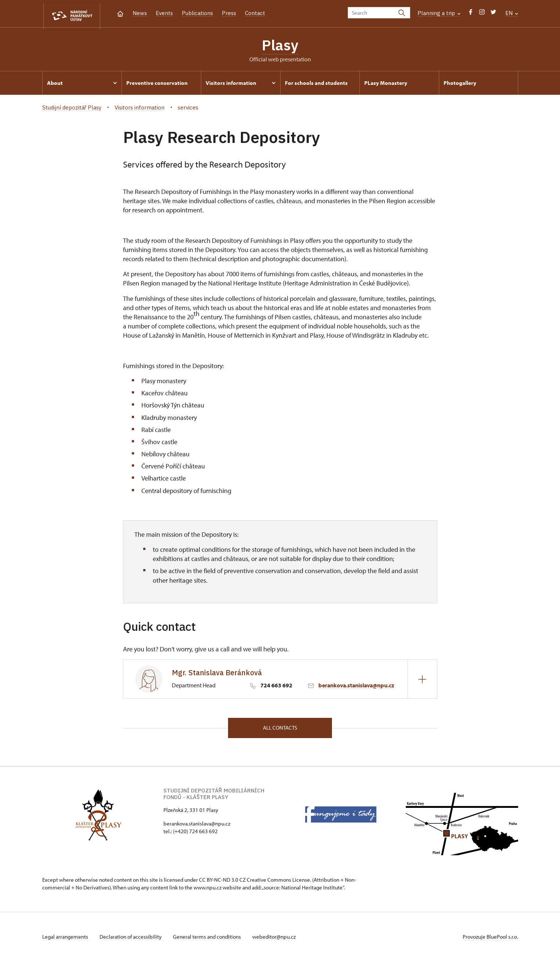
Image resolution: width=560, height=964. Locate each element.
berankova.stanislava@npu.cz (356, 687)
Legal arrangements (66, 940)
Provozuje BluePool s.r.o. (490, 940)
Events (164, 13)
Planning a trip (439, 13)
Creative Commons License (278, 883)
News (140, 13)
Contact (255, 13)
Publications (197, 13)
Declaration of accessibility (133, 940)
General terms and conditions (210, 940)
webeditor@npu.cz (278, 940)
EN (512, 13)
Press (229, 13)
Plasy (280, 46)
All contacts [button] (280, 730)
